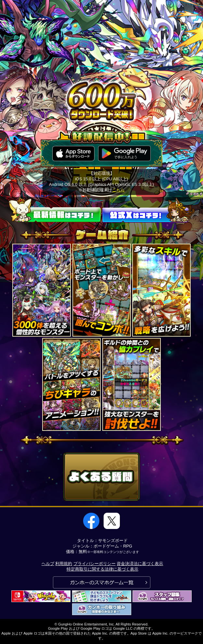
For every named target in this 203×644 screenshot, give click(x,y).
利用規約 (64, 564)
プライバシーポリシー (95, 564)
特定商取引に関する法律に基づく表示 (102, 569)
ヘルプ (48, 564)
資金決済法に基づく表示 (140, 564)
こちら (118, 190)
